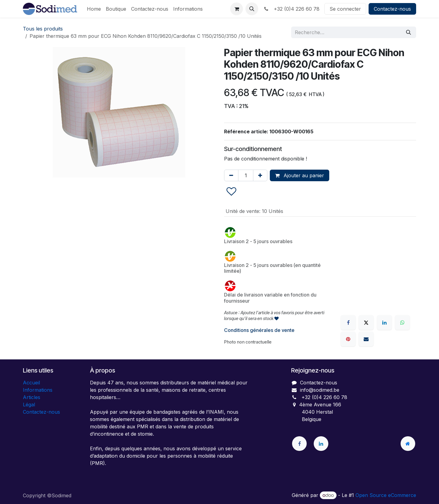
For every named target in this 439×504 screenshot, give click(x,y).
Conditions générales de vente (259, 330)
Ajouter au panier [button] (300, 175)
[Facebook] (348, 322)
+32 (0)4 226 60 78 (291, 9)
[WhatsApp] (402, 322)
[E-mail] (366, 339)
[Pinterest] (348, 339)
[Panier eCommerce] (237, 9)
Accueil (31, 383)
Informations (38, 390)
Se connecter (345, 9)
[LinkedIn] (384, 322)
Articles (32, 397)
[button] (252, 9)
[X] (366, 322)
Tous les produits (43, 29)
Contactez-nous (392, 9)
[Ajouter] (260, 175)
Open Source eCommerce (386, 495)
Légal (29, 405)
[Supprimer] (231, 175)
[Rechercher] (409, 32)
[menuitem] (94, 9)
